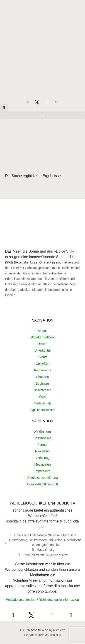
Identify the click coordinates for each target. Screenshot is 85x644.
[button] (4, 108)
